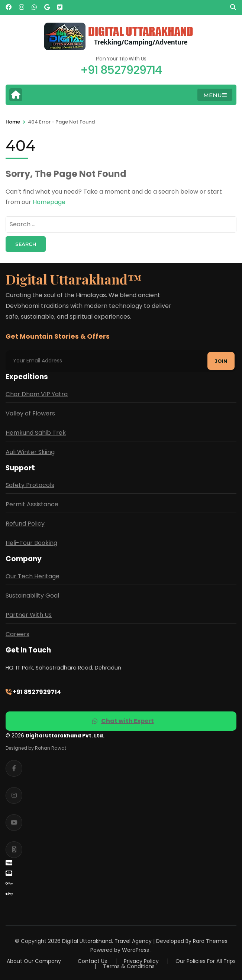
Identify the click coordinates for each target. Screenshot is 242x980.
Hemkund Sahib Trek (36, 433)
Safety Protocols (30, 485)
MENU (215, 95)
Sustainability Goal (32, 596)
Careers (17, 634)
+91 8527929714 (33, 692)
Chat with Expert (123, 721)
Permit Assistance (32, 504)
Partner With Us (29, 615)
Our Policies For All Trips (206, 961)
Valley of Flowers (30, 413)
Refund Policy (25, 524)
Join (221, 361)
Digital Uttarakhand (87, 941)
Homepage (49, 202)
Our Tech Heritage (33, 576)
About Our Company (34, 961)
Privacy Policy (141, 961)
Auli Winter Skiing (30, 452)
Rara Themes (210, 941)
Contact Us (92, 961)
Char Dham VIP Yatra (37, 394)
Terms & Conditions (129, 966)
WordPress (135, 950)
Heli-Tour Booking (31, 543)
